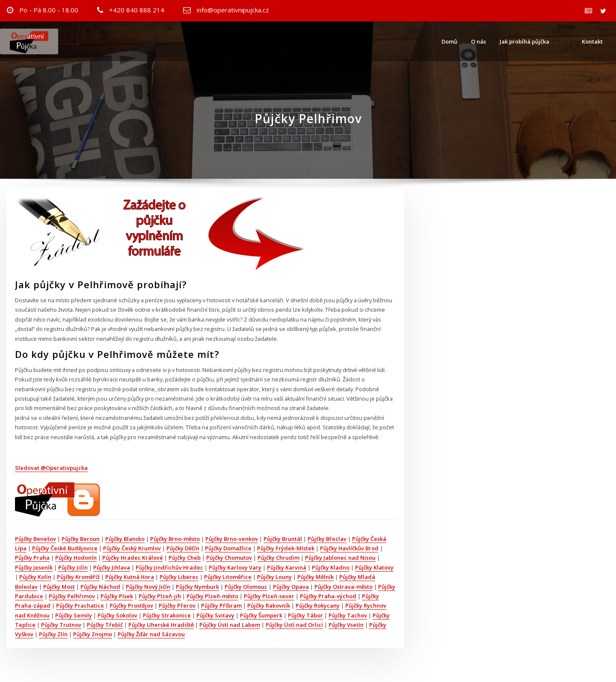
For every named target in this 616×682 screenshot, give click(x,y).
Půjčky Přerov (177, 605)
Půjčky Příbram (221, 605)
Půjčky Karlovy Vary (235, 567)
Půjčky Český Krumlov (132, 548)
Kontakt (592, 41)
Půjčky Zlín (53, 634)
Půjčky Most (59, 587)
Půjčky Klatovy (374, 567)
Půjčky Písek (117, 596)
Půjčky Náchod (100, 587)
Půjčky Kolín (35, 577)
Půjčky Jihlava (112, 567)
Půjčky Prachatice (80, 605)
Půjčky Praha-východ (328, 596)
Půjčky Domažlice (228, 548)
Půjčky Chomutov (229, 558)
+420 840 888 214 (137, 10)
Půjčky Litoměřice (228, 577)
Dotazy (566, 26)
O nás (478, 41)
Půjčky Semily (74, 615)
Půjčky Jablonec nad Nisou (340, 558)
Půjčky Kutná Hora (130, 577)
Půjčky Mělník (315, 577)
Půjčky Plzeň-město (212, 596)
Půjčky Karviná (287, 567)
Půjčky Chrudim (278, 558)
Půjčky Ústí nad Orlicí (294, 625)
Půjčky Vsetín (346, 625)
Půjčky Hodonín (76, 558)
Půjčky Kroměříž (78, 577)
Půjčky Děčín (183, 548)
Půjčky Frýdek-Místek (286, 548)
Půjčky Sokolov (117, 615)
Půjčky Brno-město (175, 539)
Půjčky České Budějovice (65, 548)
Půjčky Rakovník (269, 605)
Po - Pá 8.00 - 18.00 (49, 10)
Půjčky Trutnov (61, 625)
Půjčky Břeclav (327, 539)
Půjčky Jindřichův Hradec (169, 567)
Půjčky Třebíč (105, 625)
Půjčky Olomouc (246, 587)
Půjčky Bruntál (283, 539)
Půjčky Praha (32, 558)
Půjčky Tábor (305, 615)
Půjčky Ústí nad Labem (230, 625)
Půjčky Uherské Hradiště (161, 625)
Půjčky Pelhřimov (72, 596)
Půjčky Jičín (73, 567)
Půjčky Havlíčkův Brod (349, 548)
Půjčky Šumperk (261, 615)
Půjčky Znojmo (93, 634)
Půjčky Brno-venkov (232, 539)
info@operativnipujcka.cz (233, 10)
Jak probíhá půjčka (524, 41)
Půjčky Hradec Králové (133, 558)
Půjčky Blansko (125, 539)
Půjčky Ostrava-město (344, 587)
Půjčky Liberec (179, 577)
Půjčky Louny (274, 577)
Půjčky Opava (291, 587)
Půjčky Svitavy (215, 615)
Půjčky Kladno (331, 567)
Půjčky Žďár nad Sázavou (151, 634)
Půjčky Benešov (36, 539)
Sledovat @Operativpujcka (51, 468)
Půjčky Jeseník (34, 567)
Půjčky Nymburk (197, 587)
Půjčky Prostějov (131, 605)
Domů (449, 41)
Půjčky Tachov (348, 615)
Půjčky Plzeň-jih (160, 596)
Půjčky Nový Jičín (148, 587)
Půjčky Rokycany (318, 605)
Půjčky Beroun (81, 539)
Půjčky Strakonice (167, 615)
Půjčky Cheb (185, 558)
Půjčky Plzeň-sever (269, 596)
